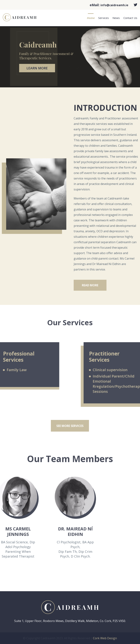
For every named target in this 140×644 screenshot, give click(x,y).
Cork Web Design (105, 638)
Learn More (37, 68)
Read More (100, 289)
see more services (70, 430)
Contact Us (130, 18)
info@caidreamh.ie (114, 5)
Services (104, 18)
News (116, 18)
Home (91, 18)
